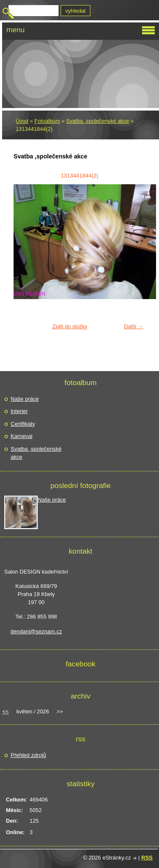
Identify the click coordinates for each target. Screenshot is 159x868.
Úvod (22, 121)
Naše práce (25, 399)
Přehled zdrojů (28, 755)
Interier (19, 411)
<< (6, 711)
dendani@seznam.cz (36, 631)
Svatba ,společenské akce (98, 121)
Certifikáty (23, 424)
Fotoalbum (47, 121)
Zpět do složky (70, 326)
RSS (147, 858)
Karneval (21, 436)
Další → (134, 326)
